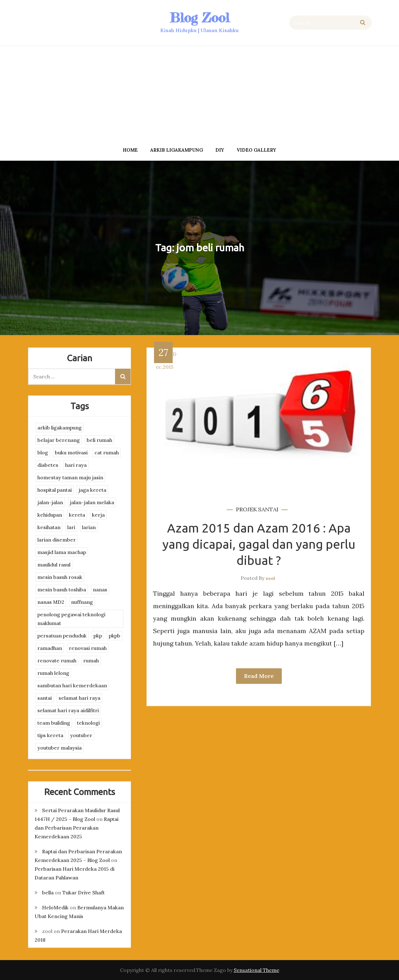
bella (48, 892)
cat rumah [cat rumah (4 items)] (107, 452)
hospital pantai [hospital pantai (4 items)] (55, 490)
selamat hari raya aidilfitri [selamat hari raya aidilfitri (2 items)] (68, 710)
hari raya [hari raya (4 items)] (76, 465)
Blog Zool (199, 18)
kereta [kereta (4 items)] (77, 515)
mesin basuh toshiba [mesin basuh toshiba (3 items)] (62, 589)
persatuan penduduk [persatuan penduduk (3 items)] (62, 636)
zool (270, 578)
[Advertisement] (199, 94)
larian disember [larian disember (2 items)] (57, 540)
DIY (220, 150)
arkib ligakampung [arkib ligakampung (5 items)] (60, 428)
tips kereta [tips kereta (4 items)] (50, 735)
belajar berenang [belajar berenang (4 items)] (59, 440)
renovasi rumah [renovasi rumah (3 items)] (88, 648)
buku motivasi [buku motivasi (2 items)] (71, 452)
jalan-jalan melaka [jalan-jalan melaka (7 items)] (92, 502)
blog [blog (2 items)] (43, 452)
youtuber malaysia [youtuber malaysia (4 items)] (60, 748)
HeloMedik (55, 907)
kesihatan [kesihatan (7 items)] (49, 527)
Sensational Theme (257, 970)
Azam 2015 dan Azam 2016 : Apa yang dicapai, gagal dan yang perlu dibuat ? (259, 544)
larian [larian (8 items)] (89, 527)
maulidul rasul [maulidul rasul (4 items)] (54, 565)
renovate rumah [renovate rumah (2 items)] (57, 660)
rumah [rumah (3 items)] (91, 660)
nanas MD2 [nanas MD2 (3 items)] (51, 602)
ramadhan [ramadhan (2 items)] (50, 648)
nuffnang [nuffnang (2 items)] (82, 602)
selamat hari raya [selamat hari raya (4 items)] (79, 698)
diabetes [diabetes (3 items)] (48, 465)
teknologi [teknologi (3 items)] (88, 723)
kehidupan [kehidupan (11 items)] (50, 515)
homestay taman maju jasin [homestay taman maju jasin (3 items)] (70, 477)
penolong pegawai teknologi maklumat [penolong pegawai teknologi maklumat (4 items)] (71, 619)
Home (130, 150)
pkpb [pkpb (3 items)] (115, 636)
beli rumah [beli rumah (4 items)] (99, 440)
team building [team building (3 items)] (54, 723)
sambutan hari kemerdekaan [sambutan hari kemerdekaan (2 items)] (72, 685)
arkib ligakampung (177, 150)
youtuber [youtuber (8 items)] (81, 735)
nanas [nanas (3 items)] (100, 589)
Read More (259, 676)
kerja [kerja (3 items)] (98, 515)
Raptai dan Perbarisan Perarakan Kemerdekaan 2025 (77, 828)
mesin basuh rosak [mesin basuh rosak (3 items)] (60, 577)
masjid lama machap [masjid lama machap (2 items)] (62, 552)
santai (268, 509)
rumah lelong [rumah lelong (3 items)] (53, 673)
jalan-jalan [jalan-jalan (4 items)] (50, 502)
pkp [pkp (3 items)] (98, 636)
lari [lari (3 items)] (71, 527)
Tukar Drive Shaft (84, 892)
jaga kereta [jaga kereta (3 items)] (92, 490)
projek (246, 509)
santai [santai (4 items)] (45, 698)
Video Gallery (256, 150)
